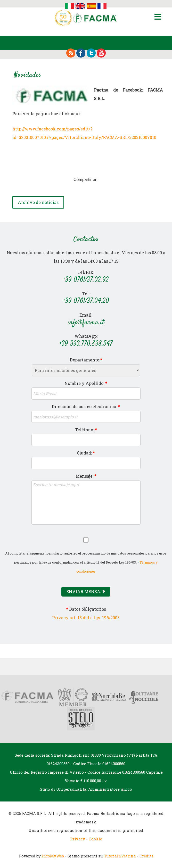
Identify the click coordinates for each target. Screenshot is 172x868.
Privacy (78, 839)
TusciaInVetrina (120, 856)
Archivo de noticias (38, 202)
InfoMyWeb (53, 856)
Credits (146, 856)
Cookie (95, 839)
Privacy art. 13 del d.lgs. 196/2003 (86, 618)
